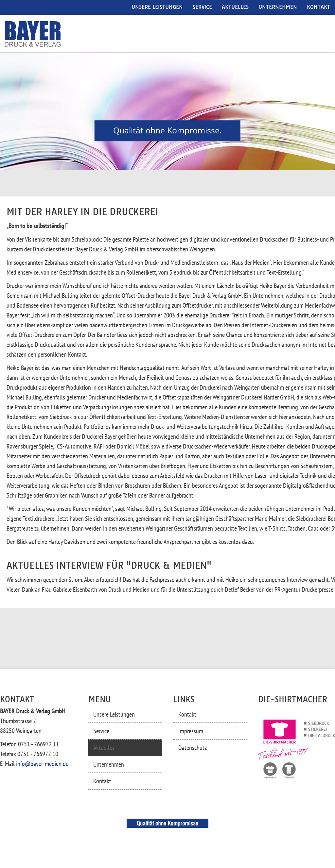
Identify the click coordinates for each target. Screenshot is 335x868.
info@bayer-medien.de (42, 764)
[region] (167, 112)
